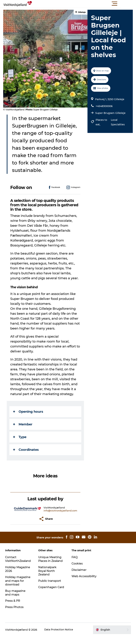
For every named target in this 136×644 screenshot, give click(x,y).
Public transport (50, 588)
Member (23, 432)
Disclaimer (79, 577)
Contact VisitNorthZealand (19, 566)
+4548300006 (104, 106)
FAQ (75, 565)
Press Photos (15, 614)
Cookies (77, 571)
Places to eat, (101, 122)
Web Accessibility (84, 584)
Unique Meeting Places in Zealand (51, 566)
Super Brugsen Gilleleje (110, 113)
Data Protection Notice (59, 637)
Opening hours (29, 419)
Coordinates (26, 457)
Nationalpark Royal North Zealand (48, 578)
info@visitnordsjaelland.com (61, 518)
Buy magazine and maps (16, 600)
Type (20, 444)
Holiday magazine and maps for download (18, 588)
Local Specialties (118, 122)
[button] (84, 4)
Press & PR (13, 608)
